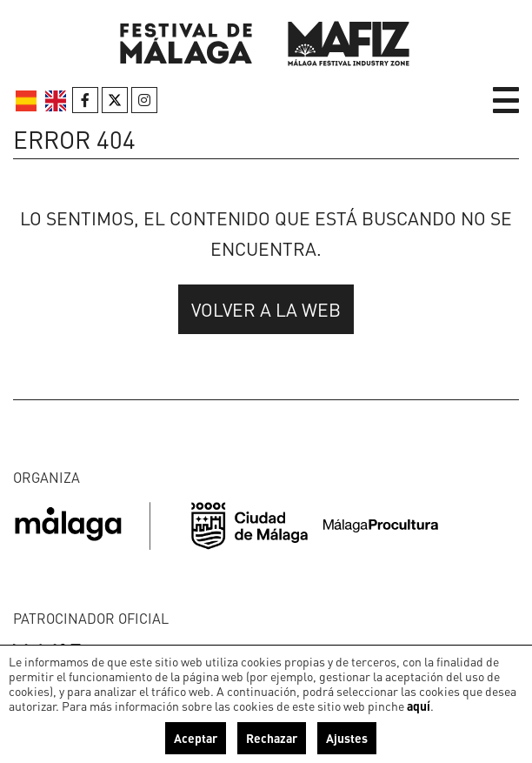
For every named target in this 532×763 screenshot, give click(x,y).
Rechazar (272, 738)
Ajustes (347, 738)
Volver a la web (266, 309)
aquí (419, 706)
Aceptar (196, 738)
